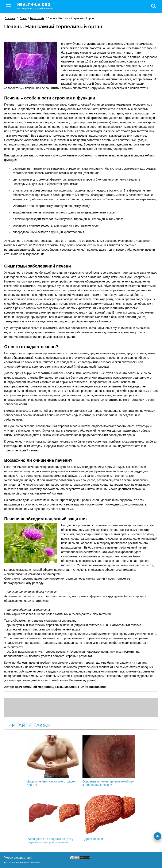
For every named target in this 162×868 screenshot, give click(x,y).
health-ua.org (38, 6)
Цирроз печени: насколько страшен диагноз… (53, 761)
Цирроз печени (109, 817)
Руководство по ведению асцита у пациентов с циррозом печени (53, 818)
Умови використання (19, 858)
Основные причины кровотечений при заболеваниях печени (109, 761)
